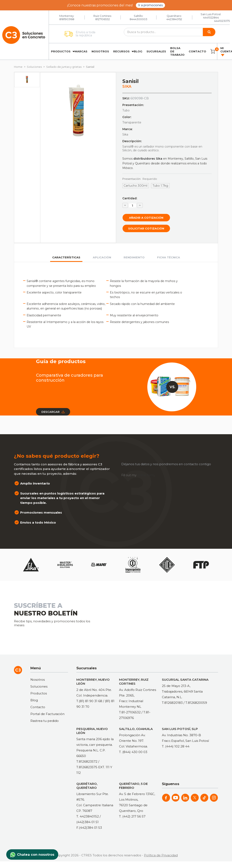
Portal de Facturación (47, 714)
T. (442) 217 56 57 (132, 816)
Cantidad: (130, 198)
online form (146, 475)
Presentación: (140, 179)
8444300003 (138, 19)
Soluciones (39, 686)
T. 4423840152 (88, 816)
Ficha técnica (169, 257)
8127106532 (103, 19)
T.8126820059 (196, 703)
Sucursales (156, 51)
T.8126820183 (172, 703)
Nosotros (100, 51)
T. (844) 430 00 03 (133, 752)
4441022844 (211, 17)
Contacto (197, 51)
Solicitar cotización (146, 228)
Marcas (81, 51)
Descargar (53, 412)
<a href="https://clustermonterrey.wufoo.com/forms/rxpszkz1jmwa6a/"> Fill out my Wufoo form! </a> (166, 617)
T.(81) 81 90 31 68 (89, 701)
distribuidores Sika (148, 159)
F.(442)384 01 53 (89, 828)
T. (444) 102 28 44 (176, 746)
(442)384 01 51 (87, 822)
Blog (138, 51)
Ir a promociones (150, 5)
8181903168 (67, 19)
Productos (61, 51)
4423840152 (174, 19)
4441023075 (222, 21)
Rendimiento (134, 257)
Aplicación (102, 257)
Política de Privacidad (161, 855)
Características (66, 257)
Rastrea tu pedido (45, 721)
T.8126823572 (87, 761)
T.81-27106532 (130, 712)
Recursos (121, 51)
